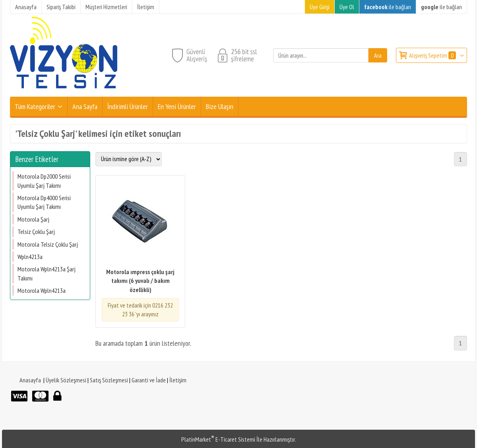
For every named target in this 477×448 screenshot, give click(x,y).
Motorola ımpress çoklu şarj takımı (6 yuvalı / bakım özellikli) (140, 281)
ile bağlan (388, 7)
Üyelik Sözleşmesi (66, 380)
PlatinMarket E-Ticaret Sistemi (218, 439)
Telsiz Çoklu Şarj (36, 232)
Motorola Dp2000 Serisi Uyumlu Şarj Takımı (44, 181)
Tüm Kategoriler (35, 106)
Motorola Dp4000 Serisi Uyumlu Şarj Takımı (44, 202)
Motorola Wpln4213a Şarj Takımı (47, 273)
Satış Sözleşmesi (109, 380)
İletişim (178, 380)
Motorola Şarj (33, 219)
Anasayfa (30, 380)
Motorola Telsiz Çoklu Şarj (48, 244)
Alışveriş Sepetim (433, 55)
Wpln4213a (30, 257)
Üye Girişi (320, 7)
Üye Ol (347, 7)
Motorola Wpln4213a (42, 290)
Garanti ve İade (149, 380)
